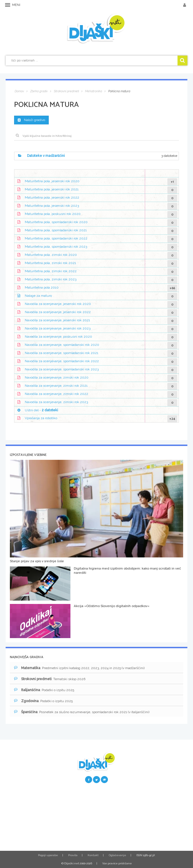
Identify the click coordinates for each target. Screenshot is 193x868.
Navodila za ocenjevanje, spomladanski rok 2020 (62, 345)
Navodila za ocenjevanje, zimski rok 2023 (56, 402)
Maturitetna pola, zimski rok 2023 (51, 279)
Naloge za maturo (38, 296)
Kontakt (93, 855)
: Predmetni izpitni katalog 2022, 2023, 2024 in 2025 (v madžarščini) (79, 668)
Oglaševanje (117, 855)
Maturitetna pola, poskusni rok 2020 (53, 214)
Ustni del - (41, 410)
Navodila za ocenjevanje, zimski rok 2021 (56, 386)
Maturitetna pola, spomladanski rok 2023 (56, 247)
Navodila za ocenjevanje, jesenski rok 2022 (58, 312)
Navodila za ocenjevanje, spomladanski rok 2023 (62, 369)
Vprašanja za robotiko (41, 418)
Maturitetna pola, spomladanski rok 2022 (56, 238)
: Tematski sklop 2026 (50, 679)
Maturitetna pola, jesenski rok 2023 (52, 206)
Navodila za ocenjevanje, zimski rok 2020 (57, 377)
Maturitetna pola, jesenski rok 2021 (52, 189)
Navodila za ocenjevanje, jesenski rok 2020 (58, 304)
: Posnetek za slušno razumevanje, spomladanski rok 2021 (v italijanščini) (82, 712)
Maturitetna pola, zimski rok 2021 (50, 263)
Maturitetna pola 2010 (42, 287)
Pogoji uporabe (48, 855)
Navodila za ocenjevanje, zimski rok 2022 (56, 394)
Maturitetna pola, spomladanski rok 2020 (56, 222)
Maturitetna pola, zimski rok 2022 (51, 271)
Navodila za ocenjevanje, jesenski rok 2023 (58, 328)
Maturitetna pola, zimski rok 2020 (51, 255)
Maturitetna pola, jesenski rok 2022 (52, 197)
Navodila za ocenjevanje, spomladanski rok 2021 (62, 353)
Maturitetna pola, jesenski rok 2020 (52, 181)
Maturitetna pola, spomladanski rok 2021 (56, 230)
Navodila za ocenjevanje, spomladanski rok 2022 (62, 361)
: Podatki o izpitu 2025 (44, 690)
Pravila (73, 855)
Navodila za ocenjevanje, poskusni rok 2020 (58, 337)
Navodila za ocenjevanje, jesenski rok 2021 (57, 320)
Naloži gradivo (31, 120)
